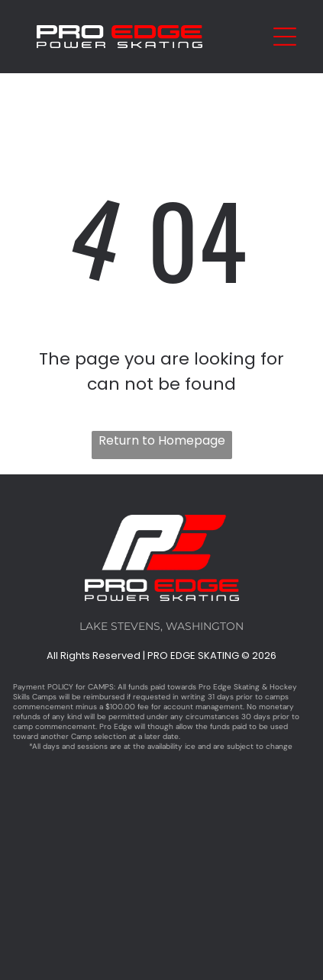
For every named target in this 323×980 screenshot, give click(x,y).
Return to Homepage (162, 440)
